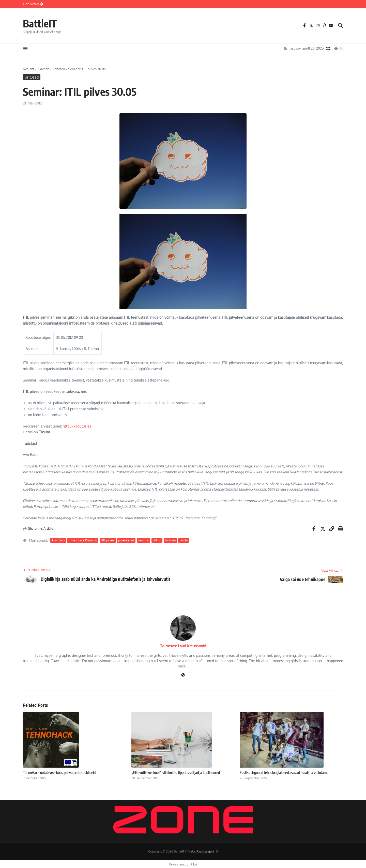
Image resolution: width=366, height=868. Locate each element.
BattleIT (40, 23)
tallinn (157, 540)
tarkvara (170, 540)
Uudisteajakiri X (208, 851)
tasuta (184, 540)
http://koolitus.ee (77, 426)
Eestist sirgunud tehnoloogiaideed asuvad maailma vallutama (284, 772)
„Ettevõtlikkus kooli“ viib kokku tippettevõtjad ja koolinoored (176, 772)
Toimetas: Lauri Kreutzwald (183, 646)
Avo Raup (58, 540)
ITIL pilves (108, 540)
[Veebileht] (183, 675)
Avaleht (29, 69)
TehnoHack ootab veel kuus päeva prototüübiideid (59, 772)
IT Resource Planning (83, 540)
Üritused (59, 69)
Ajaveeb (43, 69)
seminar (143, 540)
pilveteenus (126, 540)
